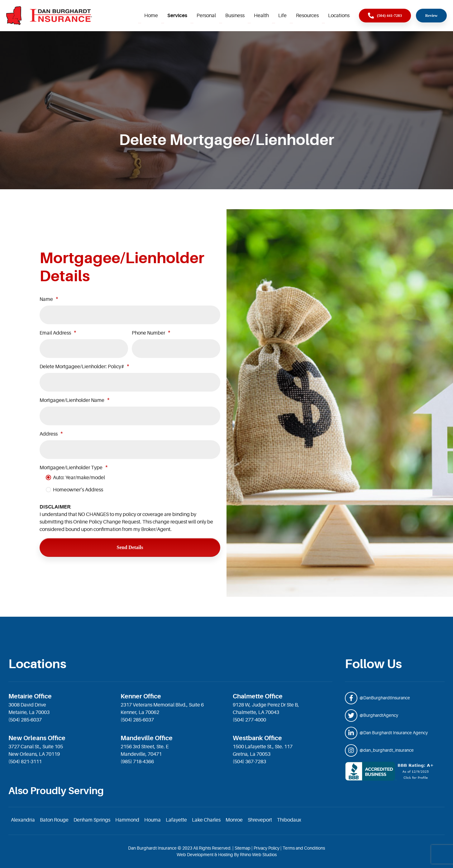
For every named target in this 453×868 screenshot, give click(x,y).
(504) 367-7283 (249, 762)
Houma (153, 820)
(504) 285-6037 (25, 720)
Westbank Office (257, 738)
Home (151, 16)
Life (282, 16)
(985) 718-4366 (137, 762)
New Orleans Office (37, 738)
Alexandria (23, 820)
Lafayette (176, 820)
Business (235, 16)
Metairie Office (30, 696)
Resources (307, 16)
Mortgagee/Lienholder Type (71, 468)
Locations (339, 16)
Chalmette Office (258, 696)
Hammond (127, 820)
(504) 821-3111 (25, 762)
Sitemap (243, 848)
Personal (206, 16)
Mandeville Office (147, 738)
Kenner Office (141, 696)
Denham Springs (92, 820)
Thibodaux (289, 820)
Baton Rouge (54, 820)
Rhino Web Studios (258, 855)
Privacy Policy (267, 848)
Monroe (234, 820)
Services (177, 16)
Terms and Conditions (304, 848)
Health (261, 16)
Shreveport (260, 820)
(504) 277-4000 (249, 720)
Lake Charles (206, 820)
